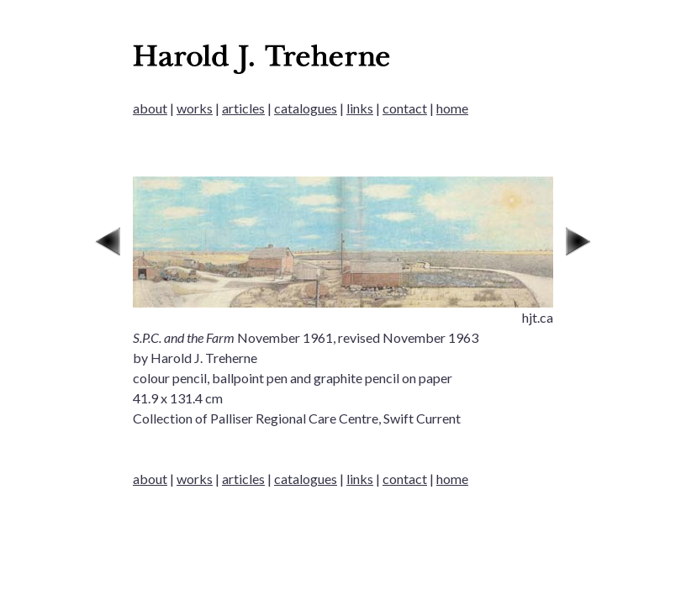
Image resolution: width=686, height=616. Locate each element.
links (360, 108)
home (452, 108)
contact (405, 108)
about (150, 108)
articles (243, 108)
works (195, 108)
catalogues (306, 108)
